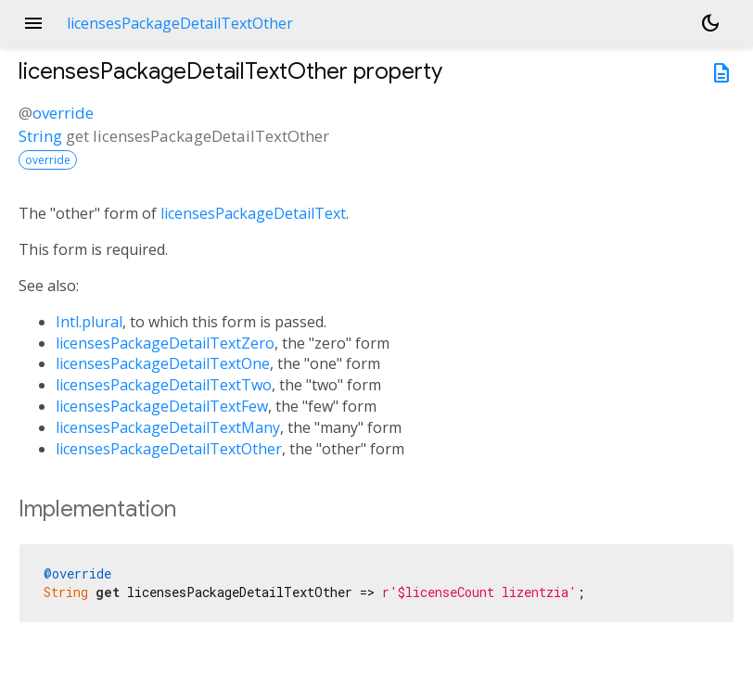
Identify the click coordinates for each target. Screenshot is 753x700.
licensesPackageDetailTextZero (165, 343)
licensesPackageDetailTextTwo (164, 385)
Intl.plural (89, 322)
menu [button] (33, 23)
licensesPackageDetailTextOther (169, 449)
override (63, 113)
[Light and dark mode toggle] (710, 23)
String (40, 136)
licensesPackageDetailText (253, 213)
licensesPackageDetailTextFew (162, 406)
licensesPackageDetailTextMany (168, 427)
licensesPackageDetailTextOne (163, 363)
